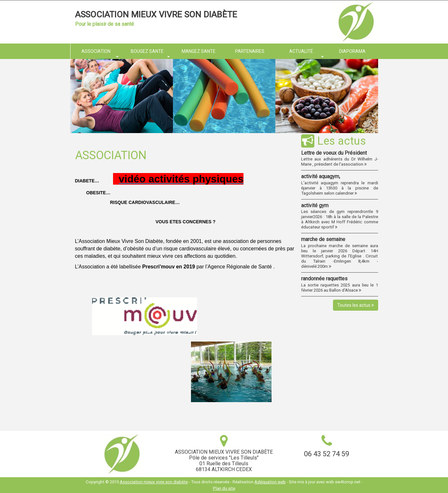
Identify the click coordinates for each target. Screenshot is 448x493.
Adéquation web (270, 482)
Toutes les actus (356, 305)
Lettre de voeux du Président (334, 153)
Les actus (334, 141)
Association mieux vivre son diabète (156, 15)
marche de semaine (323, 239)
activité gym (315, 205)
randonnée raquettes (324, 279)
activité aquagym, (321, 176)
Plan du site (224, 488)
